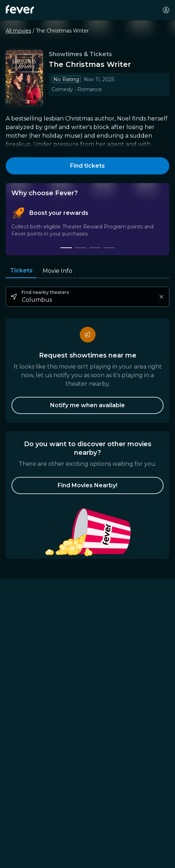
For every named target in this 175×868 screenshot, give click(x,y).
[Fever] (20, 9)
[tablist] (87, 228)
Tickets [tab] (21, 270)
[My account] (166, 10)
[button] (87, 485)
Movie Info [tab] (57, 271)
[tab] (66, 248)
